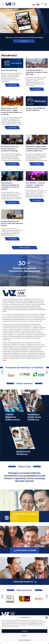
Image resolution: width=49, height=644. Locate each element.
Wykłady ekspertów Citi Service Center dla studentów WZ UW (12, 223)
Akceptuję (25, 631)
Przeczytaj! (24, 41)
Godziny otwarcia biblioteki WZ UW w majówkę (36, 109)
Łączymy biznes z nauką (24, 514)
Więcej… (5, 360)
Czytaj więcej (12, 85)
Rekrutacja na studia (25, 550)
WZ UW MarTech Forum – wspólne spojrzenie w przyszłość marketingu (10, 149)
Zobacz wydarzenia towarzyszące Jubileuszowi (25, 277)
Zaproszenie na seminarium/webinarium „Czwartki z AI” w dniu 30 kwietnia (10, 186)
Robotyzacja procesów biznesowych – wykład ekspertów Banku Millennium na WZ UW (12, 111)
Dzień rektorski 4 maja (9, 70)
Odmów (25, 636)
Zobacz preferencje (25, 640)
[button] (47, 617)
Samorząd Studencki (25, 582)
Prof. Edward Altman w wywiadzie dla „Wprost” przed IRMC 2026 (37, 72)
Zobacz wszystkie (25, 248)
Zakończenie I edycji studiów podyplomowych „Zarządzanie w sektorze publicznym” (37, 149)
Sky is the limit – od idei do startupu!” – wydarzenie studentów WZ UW (35, 185)
